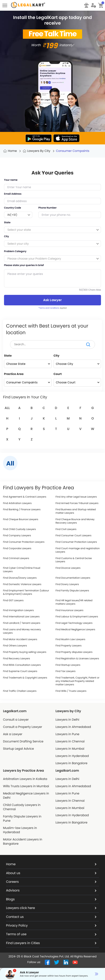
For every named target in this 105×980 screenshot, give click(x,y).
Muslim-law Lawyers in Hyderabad (20, 830)
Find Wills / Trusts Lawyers (71, 691)
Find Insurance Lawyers (70, 611)
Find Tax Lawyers (66, 671)
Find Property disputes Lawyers (74, 652)
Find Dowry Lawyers (67, 584)
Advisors (51, 890)
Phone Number (47, 208)
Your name (11, 180)
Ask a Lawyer (13, 734)
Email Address (13, 194)
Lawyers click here (51, 908)
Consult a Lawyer (16, 720)
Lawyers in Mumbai (70, 749)
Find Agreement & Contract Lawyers (25, 497)
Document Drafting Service (23, 742)
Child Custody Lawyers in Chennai (22, 807)
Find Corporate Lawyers (17, 549)
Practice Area (14, 374)
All (7, 408)
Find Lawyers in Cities (51, 943)
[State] (28, 364)
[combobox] (18, 215)
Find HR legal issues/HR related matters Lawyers (74, 602)
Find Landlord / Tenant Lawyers (22, 623)
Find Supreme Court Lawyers (20, 671)
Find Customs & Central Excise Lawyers (74, 560)
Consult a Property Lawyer (23, 727)
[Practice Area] (28, 382)
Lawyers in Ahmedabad (73, 727)
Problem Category (15, 252)
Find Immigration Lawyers (18, 611)
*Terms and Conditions (49, 308)
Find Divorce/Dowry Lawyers (20, 578)
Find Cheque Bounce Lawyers (21, 520)
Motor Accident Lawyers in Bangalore (23, 842)
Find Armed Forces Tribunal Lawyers (77, 503)
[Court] (77, 382)
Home (12, 151)
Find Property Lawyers (69, 646)
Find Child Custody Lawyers (19, 529)
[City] (77, 364)
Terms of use (51, 934)
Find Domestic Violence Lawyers (22, 584)
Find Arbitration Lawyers (17, 503)
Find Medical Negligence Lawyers (75, 630)
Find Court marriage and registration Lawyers (78, 550)
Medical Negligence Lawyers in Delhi (26, 796)
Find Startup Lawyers (68, 665)
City (57, 356)
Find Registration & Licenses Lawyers (77, 659)
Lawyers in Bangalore (72, 763)
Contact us (51, 917)
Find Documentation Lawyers (73, 578)
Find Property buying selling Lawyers (25, 652)
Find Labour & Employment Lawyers (77, 617)
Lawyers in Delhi (67, 720)
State (8, 356)
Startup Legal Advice (18, 749)
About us (51, 873)
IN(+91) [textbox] (12, 215)
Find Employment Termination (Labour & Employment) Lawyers (26, 592)
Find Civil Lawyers (66, 529)
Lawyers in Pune (68, 734)
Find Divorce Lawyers (68, 568)
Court (58, 374)
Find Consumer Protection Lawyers (24, 542)
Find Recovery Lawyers (16, 659)
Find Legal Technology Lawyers (74, 623)
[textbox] (52, 230)
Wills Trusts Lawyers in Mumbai (26, 786)
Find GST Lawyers (13, 601)
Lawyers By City (39, 151)
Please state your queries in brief (24, 265)
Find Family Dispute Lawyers (72, 591)
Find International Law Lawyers (21, 617)
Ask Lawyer (52, 300)
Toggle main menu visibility (5, 4)
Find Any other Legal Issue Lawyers (76, 497)
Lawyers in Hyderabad (72, 756)
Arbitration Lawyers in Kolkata (25, 779)
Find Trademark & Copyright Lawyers (25, 678)
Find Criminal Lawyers (16, 558)
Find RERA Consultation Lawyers (22, 665)
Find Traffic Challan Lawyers (20, 691)
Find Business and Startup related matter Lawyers (76, 511)
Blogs (51, 899)
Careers (51, 882)
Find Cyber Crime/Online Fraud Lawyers (22, 570)
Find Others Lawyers (15, 646)
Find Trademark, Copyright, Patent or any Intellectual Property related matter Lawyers (78, 681)
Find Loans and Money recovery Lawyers (22, 631)
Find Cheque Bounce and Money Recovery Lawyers (75, 521)
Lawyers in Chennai (70, 742)
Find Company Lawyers (17, 536)
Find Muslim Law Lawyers (70, 640)
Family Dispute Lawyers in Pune (22, 819)
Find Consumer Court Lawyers (74, 536)
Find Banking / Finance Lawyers (22, 510)
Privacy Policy (51, 925)
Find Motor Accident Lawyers (20, 640)
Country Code (13, 208)
